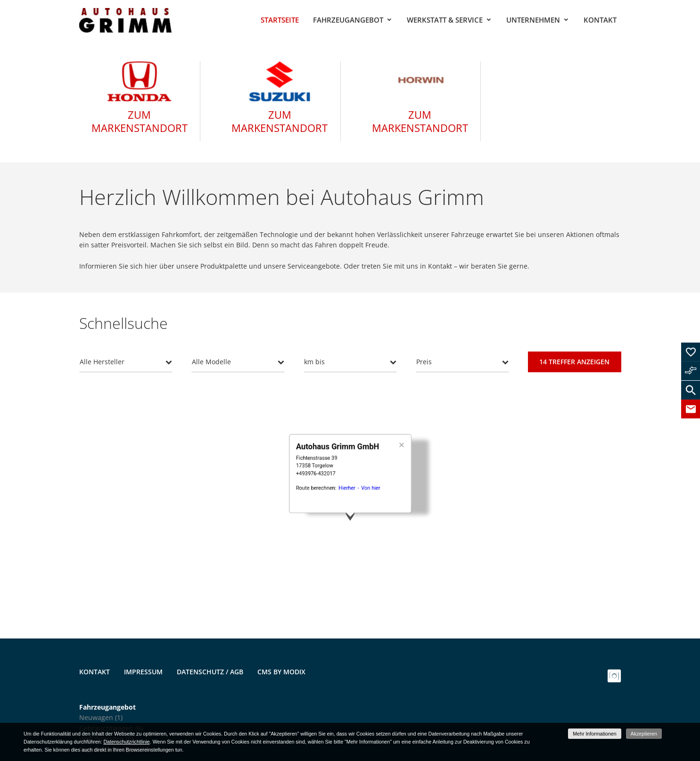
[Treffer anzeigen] (575, 362)
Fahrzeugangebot (348, 20)
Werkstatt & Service (445, 20)
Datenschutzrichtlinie (126, 742)
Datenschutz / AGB (210, 672)
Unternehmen (533, 20)
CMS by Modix (281, 672)
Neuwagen (101, 717)
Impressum (143, 672)
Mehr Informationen (594, 734)
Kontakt (600, 20)
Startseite (280, 20)
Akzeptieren (644, 734)
